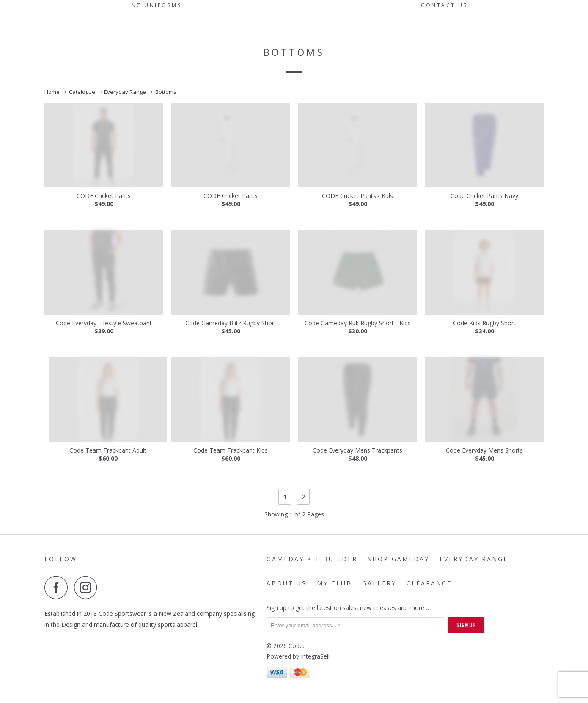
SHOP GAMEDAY (251, 23)
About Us (371, 23)
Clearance (190, 43)
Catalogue (83, 92)
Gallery (155, 43)
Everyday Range (315, 23)
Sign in (493, 23)
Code (296, 646)
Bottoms (166, 92)
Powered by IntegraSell (298, 656)
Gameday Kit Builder (180, 23)
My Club (410, 23)
